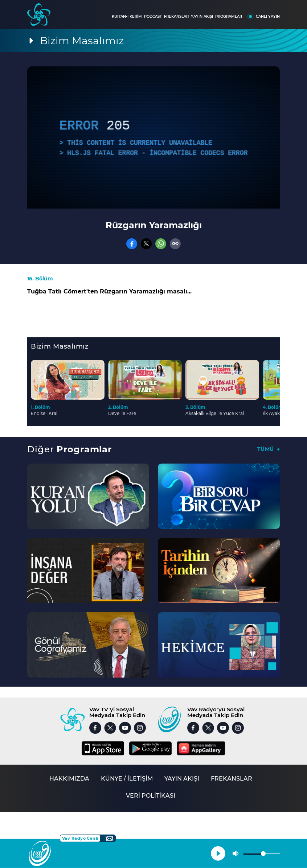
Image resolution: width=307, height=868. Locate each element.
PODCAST (153, 17)
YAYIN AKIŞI (202, 17)
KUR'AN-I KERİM (127, 17)
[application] (153, 137)
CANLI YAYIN (268, 17)
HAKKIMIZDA (69, 779)
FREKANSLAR (176, 17)
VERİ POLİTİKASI (151, 796)
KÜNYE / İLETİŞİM (127, 779)
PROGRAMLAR (229, 17)
